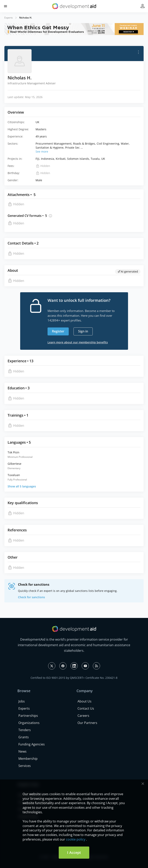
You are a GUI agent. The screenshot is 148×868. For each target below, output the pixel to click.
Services (25, 766)
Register (58, 331)
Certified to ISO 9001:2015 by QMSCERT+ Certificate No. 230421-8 (74, 678)
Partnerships (28, 716)
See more (42, 151)
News (22, 751)
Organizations (29, 723)
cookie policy (76, 839)
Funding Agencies (32, 744)
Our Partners (87, 723)
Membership (28, 759)
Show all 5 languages (22, 486)
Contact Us (86, 708)
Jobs (22, 701)
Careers (83, 716)
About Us (84, 701)
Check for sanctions (31, 597)
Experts (9, 18)
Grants (24, 737)
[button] (5, 6)
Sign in (83, 331)
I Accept (74, 852)
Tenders (25, 730)
